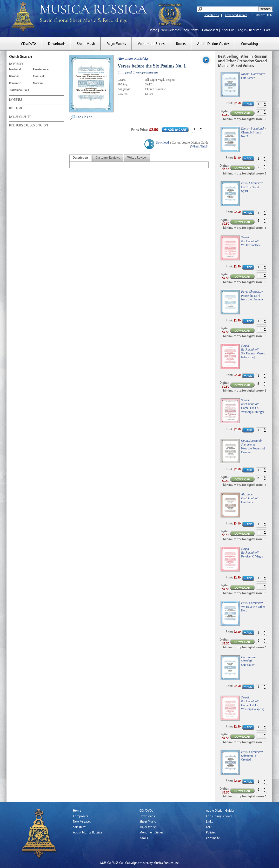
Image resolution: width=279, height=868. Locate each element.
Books (181, 44)
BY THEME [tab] (16, 109)
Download (162, 143)
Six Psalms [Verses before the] (253, 355)
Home (153, 30)
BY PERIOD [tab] (16, 64)
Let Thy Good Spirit (250, 189)
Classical (38, 76)
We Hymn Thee (251, 245)
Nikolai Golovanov (253, 74)
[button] (201, 128)
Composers (210, 30)
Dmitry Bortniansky (253, 129)
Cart (267, 30)
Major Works (116, 44)
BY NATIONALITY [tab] (20, 117)
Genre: (122, 80)
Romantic (15, 83)
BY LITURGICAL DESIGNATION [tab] (28, 126)
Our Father (248, 78)
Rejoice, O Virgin (252, 556)
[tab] (80, 158)
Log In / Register (249, 30)
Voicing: (123, 84)
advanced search (236, 15)
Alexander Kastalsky (133, 59)
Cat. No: (123, 94)
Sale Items (191, 30)
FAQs (209, 827)
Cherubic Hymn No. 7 (251, 134)
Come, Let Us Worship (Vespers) (253, 707)
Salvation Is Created (248, 758)
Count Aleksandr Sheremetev (252, 442)
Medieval (15, 70)
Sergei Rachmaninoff (250, 239)
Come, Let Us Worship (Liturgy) (252, 410)
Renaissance (41, 70)
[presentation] (80, 158)
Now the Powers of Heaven (253, 450)
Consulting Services (219, 816)
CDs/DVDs (29, 44)
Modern (38, 83)
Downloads (57, 44)
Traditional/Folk (19, 90)
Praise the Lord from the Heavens (252, 298)
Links (210, 822)
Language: (124, 89)
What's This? (199, 146)
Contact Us (213, 838)
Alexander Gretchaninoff (250, 496)
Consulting (250, 44)
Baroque (14, 76)
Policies (211, 833)
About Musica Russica (87, 833)
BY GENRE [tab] (16, 100)
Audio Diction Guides (213, 44)
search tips (212, 15)
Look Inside (84, 117)
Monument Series (151, 44)
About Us (228, 30)
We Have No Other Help (253, 609)
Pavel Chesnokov (252, 183)
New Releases (171, 30)
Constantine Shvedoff (249, 659)
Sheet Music (86, 44)
